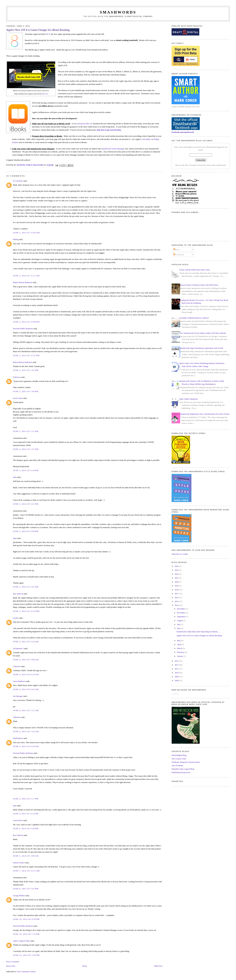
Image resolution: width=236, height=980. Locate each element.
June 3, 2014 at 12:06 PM (26, 322)
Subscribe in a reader (180, 554)
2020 (177, 582)
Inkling (16, 239)
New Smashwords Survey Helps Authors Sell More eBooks (203, 333)
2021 (177, 578)
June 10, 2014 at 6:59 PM (26, 919)
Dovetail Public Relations (23, 329)
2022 (177, 574)
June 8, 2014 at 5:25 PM (26, 889)
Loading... (176, 694)
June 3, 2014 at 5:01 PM (26, 587)
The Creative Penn (179, 759)
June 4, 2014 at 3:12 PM (26, 814)
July (179, 624)
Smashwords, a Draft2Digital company (131, 16)
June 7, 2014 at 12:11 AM (26, 871)
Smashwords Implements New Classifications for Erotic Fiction (204, 414)
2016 (177, 597)
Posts (177, 249)
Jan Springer (18, 696)
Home (85, 966)
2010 (177, 673)
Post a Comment (13, 962)
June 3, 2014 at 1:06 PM (26, 391)
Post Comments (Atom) (26, 972)
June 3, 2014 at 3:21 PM (26, 504)
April (179, 644)
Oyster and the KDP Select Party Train (195, 270)
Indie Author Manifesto (189, 399)
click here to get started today (109, 130)
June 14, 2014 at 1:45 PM (26, 955)
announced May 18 (84, 124)
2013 (177, 661)
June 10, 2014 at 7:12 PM (26, 934)
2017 (177, 594)
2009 (177, 677)
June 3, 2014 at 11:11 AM (26, 276)
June (179, 628)
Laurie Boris (18, 820)
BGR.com (45, 94)
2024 (177, 566)
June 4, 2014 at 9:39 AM (26, 746)
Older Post (158, 966)
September (181, 617)
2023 (177, 570)
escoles (16, 618)
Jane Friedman (177, 765)
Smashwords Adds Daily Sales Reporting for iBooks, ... (198, 632)
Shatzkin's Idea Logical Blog (183, 769)
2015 (177, 601)
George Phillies (19, 896)
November (181, 613)
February (181, 652)
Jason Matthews (19, 681)
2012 (177, 665)
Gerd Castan (18, 398)
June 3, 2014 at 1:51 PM (26, 449)
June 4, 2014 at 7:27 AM (26, 710)
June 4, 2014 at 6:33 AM (26, 674)
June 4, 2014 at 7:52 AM (26, 731)
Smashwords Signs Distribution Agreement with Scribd (201, 348)
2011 (177, 669)
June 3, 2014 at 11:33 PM (26, 611)
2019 (177, 586)
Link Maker (146, 139)
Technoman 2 (18, 648)
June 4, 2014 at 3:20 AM (26, 642)
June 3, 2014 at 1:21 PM (26, 431)
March (180, 648)
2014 (177, 605)
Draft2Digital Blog (179, 755)
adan (15, 477)
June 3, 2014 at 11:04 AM (26, 233)
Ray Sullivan (18, 594)
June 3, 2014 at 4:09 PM (26, 531)
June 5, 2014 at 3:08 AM (26, 856)
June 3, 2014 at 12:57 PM (26, 355)
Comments (179, 255)
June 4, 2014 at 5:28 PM (26, 828)
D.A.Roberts (18, 181)
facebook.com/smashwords (183, 132)
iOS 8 (48, 34)
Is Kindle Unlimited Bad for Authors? (194, 318)
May (179, 640)
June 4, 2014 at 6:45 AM (26, 689)
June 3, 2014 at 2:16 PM (26, 470)
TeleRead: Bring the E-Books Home (186, 762)
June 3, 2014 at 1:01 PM (26, 370)
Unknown (17, 377)
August (180, 620)
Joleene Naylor (19, 863)
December (181, 609)
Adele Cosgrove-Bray (22, 941)
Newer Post (11, 966)
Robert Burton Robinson (23, 282)
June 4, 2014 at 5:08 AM (26, 660)
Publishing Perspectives (181, 772)
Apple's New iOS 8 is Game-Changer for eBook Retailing (199, 636)
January (180, 656)
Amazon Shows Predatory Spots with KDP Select (199, 285)
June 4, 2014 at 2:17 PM (26, 799)
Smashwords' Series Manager (113, 149)
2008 (177, 680)
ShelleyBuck (18, 738)
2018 (177, 590)
